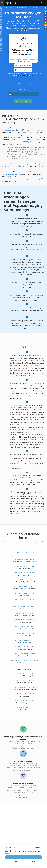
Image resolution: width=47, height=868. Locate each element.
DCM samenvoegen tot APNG (25, 627)
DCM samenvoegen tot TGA (25, 647)
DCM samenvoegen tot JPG (25, 580)
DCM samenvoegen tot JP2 (25, 593)
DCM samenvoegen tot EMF (24, 680)
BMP (23, 94)
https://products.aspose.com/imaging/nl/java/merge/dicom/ (24, 179)
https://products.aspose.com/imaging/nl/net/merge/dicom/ (24, 164)
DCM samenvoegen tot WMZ (24, 701)
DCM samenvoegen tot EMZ (25, 687)
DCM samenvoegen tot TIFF (25, 633)
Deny (33, 862)
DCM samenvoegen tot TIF (25, 640)
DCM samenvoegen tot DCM (24, 559)
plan (29, 54)
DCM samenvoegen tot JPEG (25, 586)
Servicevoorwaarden (21, 76)
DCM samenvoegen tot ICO (24, 707)
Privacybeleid (30, 76)
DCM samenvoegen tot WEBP (25, 653)
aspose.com (32, 28)
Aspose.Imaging (28, 786)
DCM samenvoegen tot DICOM (25, 553)
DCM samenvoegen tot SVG (25, 667)
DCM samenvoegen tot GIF (24, 613)
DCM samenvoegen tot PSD (25, 573)
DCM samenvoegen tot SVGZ (25, 674)
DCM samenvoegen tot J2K (25, 600)
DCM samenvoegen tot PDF (25, 566)
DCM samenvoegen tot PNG (25, 620)
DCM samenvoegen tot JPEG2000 (25, 606)
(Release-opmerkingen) (23, 797)
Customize (14, 862)
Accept (23, 857)
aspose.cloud (23, 30)
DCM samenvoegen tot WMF (25, 694)
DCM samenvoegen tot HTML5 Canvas (25, 660)
